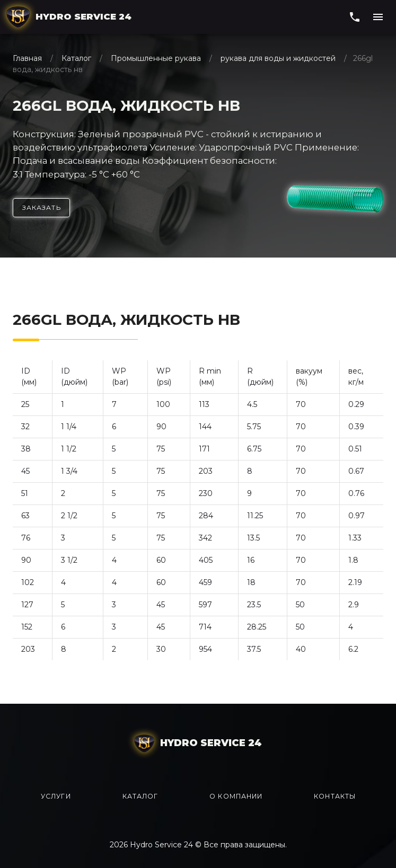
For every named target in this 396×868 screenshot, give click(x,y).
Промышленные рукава (156, 58)
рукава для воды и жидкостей (278, 58)
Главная (28, 58)
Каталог (76, 58)
